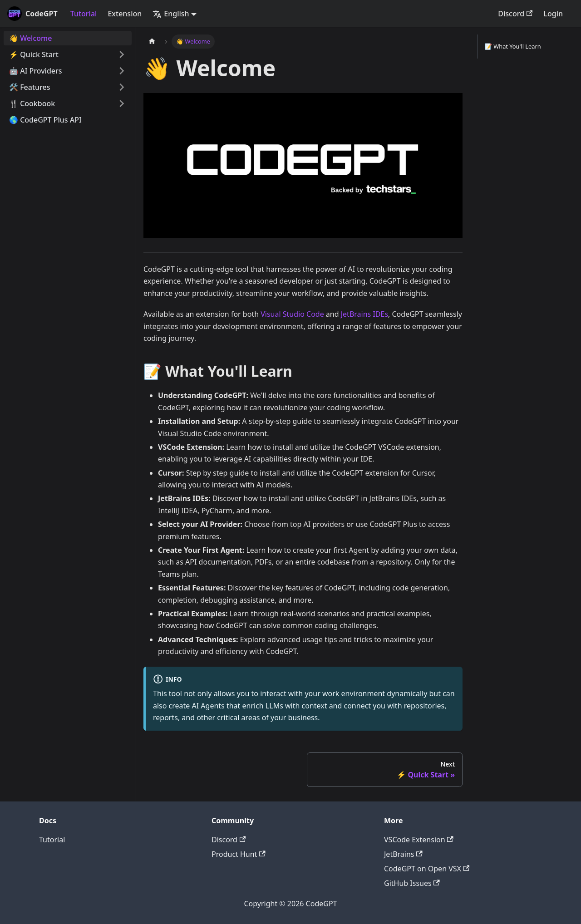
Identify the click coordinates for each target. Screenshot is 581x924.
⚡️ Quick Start (34, 54)
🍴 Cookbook (32, 103)
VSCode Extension (419, 840)
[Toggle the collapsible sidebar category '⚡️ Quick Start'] (122, 54)
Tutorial (84, 14)
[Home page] (152, 42)
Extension (125, 14)
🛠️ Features (30, 87)
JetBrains (403, 854)
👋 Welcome (30, 38)
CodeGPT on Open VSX (427, 869)
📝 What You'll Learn (513, 46)
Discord (515, 14)
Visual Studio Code (292, 314)
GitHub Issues (412, 883)
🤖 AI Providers (36, 71)
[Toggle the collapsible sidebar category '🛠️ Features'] (122, 87)
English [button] (171, 14)
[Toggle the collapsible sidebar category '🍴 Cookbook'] (122, 103)
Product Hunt (239, 854)
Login (553, 14)
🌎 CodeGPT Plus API (45, 120)
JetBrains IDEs (364, 314)
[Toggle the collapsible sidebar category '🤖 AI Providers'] (122, 71)
